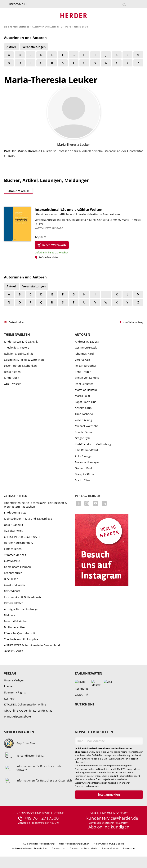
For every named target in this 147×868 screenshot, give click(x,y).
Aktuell (11, 47)
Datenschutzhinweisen (87, 786)
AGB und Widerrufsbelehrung (39, 844)
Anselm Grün (83, 408)
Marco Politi (82, 396)
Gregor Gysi (82, 438)
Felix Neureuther (86, 366)
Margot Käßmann (86, 474)
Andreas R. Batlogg (87, 342)
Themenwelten (17, 335)
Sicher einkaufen (19, 732)
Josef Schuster (84, 384)
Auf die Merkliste (48, 257)
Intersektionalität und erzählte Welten (69, 210)
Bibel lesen (11, 579)
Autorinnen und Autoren (45, 27)
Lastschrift (82, 694)
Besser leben (12, 372)
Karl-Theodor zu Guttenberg (93, 444)
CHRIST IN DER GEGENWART (22, 537)
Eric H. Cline (83, 480)
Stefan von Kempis (87, 378)
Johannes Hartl (84, 354)
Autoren (82, 335)
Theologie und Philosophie (21, 639)
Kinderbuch (12, 378)
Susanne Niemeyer (87, 462)
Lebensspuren (13, 573)
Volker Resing (83, 420)
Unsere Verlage (14, 680)
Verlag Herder (88, 496)
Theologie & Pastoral (17, 347)
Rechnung (81, 689)
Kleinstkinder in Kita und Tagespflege (28, 519)
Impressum (129, 848)
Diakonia (10, 615)
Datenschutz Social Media (84, 848)
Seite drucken (17, 322)
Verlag (10, 673)
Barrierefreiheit (110, 848)
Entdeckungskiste (15, 512)
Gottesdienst (12, 591)
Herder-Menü (18, 4)
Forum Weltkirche (15, 621)
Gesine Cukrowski (86, 347)
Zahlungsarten (89, 673)
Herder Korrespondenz (19, 543)
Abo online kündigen (109, 827)
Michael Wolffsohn (87, 426)
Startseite (24, 27)
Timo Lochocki (84, 414)
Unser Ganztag (13, 525)
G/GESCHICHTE (13, 651)
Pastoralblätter (13, 603)
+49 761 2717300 (41, 818)
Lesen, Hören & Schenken (20, 366)
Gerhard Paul (83, 468)
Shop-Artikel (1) (18, 191)
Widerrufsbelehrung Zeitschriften (30, 848)
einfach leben (13, 549)
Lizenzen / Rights (15, 692)
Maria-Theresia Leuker (77, 27)
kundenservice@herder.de (112, 818)
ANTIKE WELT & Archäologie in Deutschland (32, 645)
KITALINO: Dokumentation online (25, 704)
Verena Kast (82, 360)
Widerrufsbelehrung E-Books (109, 844)
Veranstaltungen (34, 47)
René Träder (83, 372)
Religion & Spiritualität (18, 354)
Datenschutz (59, 848)
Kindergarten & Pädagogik (21, 342)
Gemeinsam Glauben (18, 567)
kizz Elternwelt (13, 531)
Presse (8, 686)
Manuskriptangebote (17, 716)
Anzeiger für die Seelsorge (21, 609)
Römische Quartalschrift (20, 633)
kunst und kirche (15, 585)
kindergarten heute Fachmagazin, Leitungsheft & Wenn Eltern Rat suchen (35, 505)
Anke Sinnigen (84, 456)
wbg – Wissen (13, 384)
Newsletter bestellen (94, 732)
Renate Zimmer (85, 432)
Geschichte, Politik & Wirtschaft (24, 360)
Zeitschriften (16, 496)
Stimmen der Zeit (15, 555)
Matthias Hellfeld (86, 390)
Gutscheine (85, 704)
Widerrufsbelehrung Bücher (74, 844)
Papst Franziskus (86, 402)
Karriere (9, 699)
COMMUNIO (12, 561)
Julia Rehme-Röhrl (86, 450)
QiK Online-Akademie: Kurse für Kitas (28, 711)
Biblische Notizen (15, 627)
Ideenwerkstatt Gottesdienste (23, 597)
